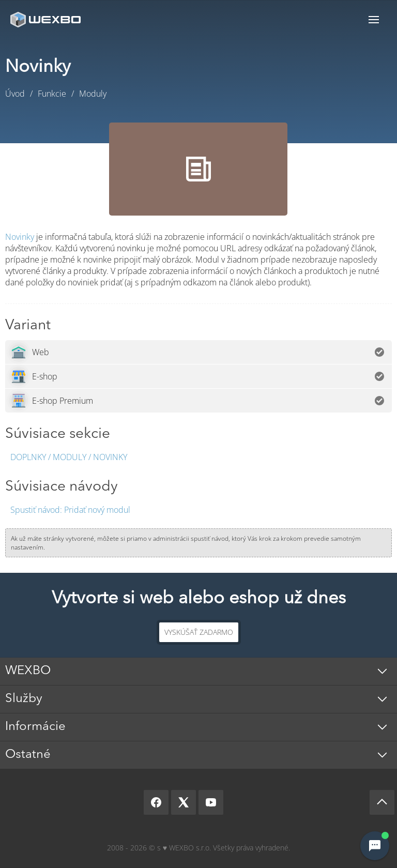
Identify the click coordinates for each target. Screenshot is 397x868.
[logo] (47, 19)
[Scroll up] (382, 802)
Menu (374, 19)
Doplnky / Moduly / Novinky (69, 457)
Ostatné (28, 755)
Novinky (20, 237)
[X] (184, 802)
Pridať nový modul (70, 510)
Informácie (35, 727)
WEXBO (28, 671)
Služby (24, 699)
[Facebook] (156, 802)
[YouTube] (211, 802)
